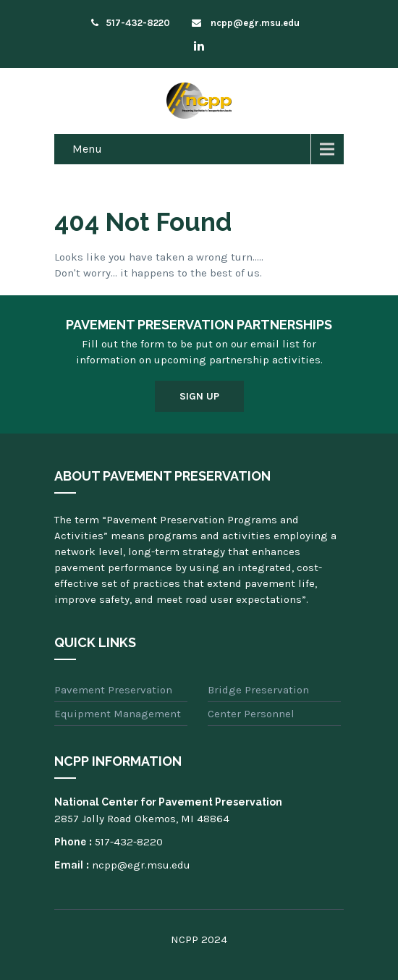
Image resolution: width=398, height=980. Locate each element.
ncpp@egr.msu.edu (246, 23)
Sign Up (199, 396)
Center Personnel (251, 714)
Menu (87, 149)
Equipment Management (118, 714)
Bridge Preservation (258, 690)
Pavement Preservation (113, 690)
